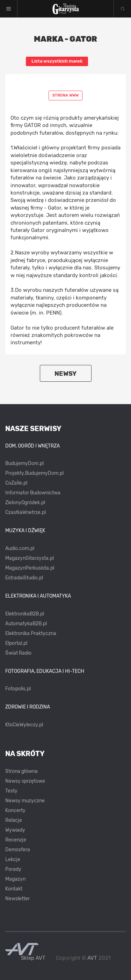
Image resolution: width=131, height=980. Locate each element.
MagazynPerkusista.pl (30, 568)
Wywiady (15, 830)
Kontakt (14, 889)
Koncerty (15, 810)
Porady (13, 869)
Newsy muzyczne (25, 801)
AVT (92, 958)
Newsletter (17, 899)
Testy (11, 791)
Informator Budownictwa (33, 493)
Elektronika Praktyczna (31, 633)
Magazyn (15, 879)
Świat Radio (18, 653)
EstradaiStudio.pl (24, 578)
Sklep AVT (33, 958)
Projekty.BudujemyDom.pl (34, 473)
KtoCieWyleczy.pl (24, 725)
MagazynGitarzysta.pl (30, 558)
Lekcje (13, 859)
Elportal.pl (16, 643)
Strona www (65, 95)
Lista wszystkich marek (57, 61)
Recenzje (16, 840)
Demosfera (18, 850)
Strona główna (21, 771)
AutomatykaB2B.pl (26, 624)
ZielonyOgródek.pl (25, 503)
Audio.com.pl (20, 548)
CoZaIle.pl (16, 483)
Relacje (14, 820)
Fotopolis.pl (18, 689)
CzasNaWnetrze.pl (26, 512)
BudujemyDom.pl (24, 463)
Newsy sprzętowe (25, 781)
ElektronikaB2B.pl (25, 614)
